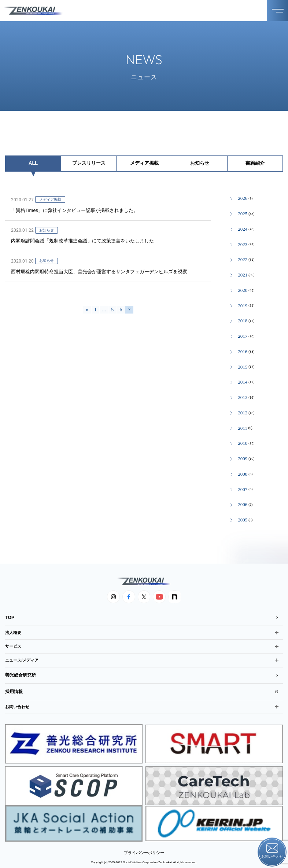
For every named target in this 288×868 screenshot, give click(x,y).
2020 (243, 291)
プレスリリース (89, 163)
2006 (243, 505)
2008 (243, 474)
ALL (33, 163)
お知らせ (200, 163)
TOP (141, 617)
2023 (243, 245)
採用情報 (141, 687)
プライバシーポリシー (144, 847)
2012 (243, 413)
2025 (243, 214)
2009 (243, 459)
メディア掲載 (144, 163)
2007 (243, 490)
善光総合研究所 (141, 673)
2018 (243, 321)
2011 (242, 428)
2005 (243, 520)
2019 (243, 306)
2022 (243, 260)
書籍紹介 (255, 163)
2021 (243, 275)
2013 (243, 398)
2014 (243, 382)
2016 (243, 352)
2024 (243, 229)
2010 (243, 444)
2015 (243, 367)
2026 (243, 199)
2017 (243, 336)
